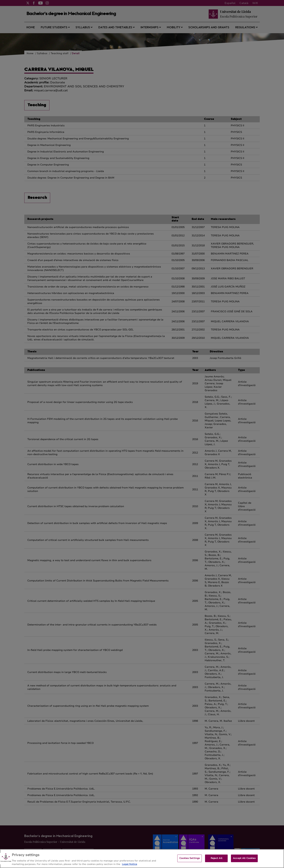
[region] (142, 859)
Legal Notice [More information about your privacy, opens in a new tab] (130, 864)
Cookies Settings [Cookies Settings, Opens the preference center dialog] (190, 858)
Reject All (216, 858)
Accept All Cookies (244, 858)
